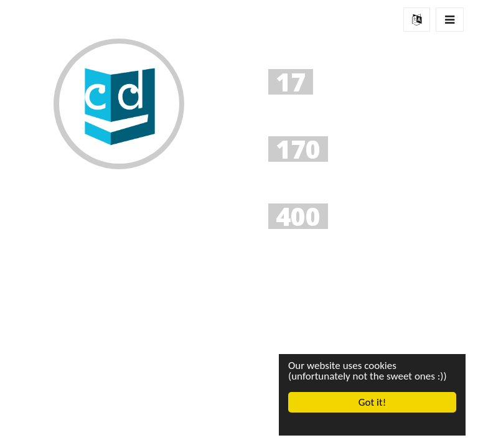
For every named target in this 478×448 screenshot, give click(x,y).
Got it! (372, 402)
